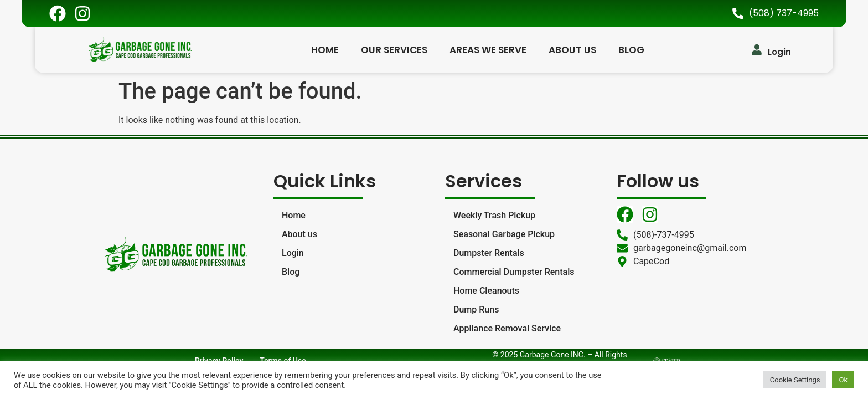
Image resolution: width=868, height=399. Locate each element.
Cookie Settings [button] (795, 380)
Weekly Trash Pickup (494, 215)
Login (779, 51)
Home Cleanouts (486, 291)
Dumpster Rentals (489, 253)
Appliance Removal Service (507, 328)
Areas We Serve (488, 49)
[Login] (757, 49)
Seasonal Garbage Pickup (504, 234)
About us (572, 49)
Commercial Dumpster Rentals (514, 272)
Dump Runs (476, 310)
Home (325, 49)
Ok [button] (843, 380)
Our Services (394, 49)
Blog (631, 49)
